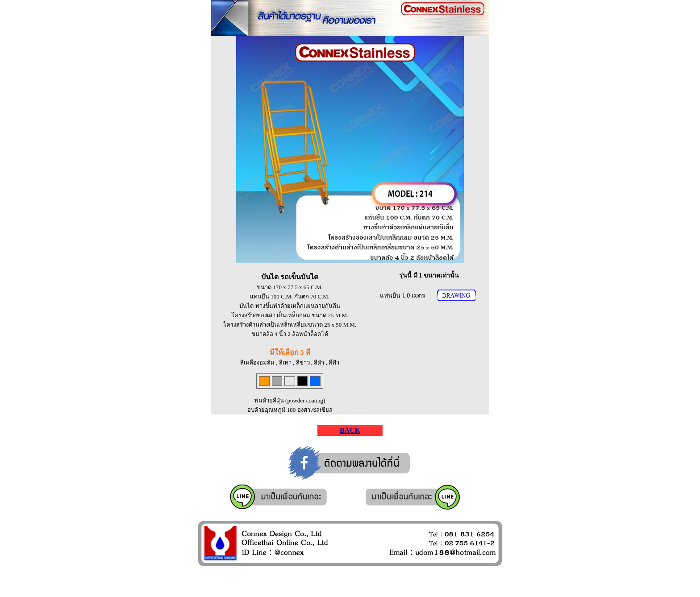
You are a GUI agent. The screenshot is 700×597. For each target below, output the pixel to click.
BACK (350, 430)
